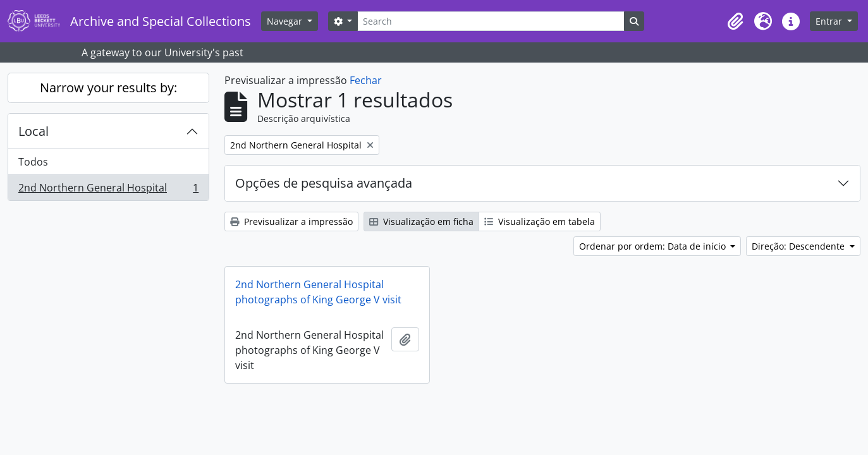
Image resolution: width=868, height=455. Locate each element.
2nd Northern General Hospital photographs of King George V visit (318, 292)
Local (34, 131)
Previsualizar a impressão (291, 221)
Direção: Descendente (799, 246)
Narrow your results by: (108, 88)
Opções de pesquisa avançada (324, 183)
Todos (33, 162)
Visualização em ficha (421, 221)
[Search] (491, 21)
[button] (735, 21)
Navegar (286, 21)
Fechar (366, 80)
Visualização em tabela (540, 221)
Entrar (830, 21)
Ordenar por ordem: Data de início (654, 246)
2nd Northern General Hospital (108, 190)
